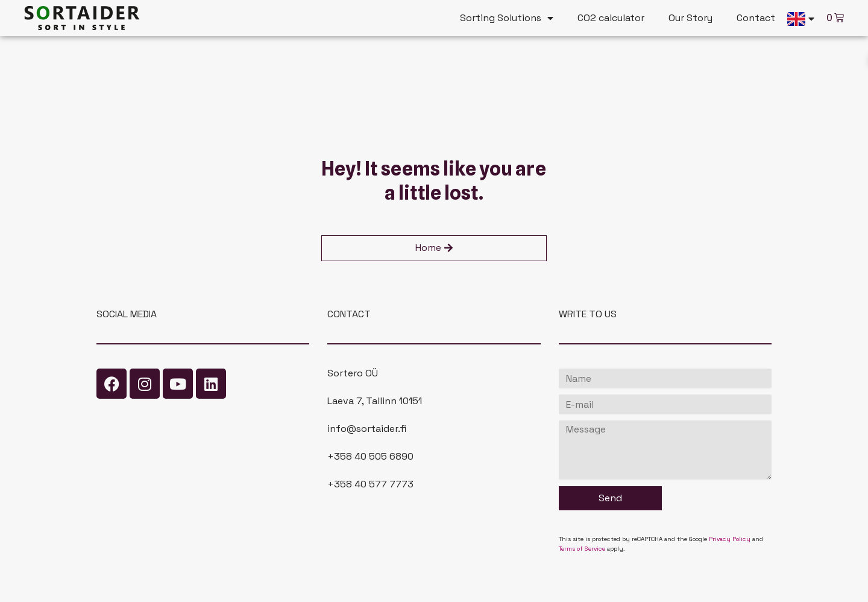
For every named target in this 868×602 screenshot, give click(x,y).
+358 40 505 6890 (370, 456)
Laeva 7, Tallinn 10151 (375, 401)
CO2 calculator (611, 18)
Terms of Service (582, 549)
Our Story (690, 18)
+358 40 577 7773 (370, 484)
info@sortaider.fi (367, 429)
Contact (756, 18)
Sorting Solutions (507, 18)
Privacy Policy (730, 539)
